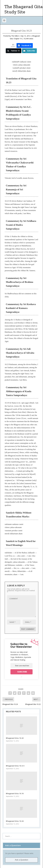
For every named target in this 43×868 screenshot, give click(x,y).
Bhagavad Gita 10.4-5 (15, 766)
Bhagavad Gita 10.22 (15, 738)
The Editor (15, 36)
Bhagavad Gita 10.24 (15, 821)
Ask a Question (21, 860)
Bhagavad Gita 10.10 (15, 793)
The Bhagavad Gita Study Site (24, 9)
